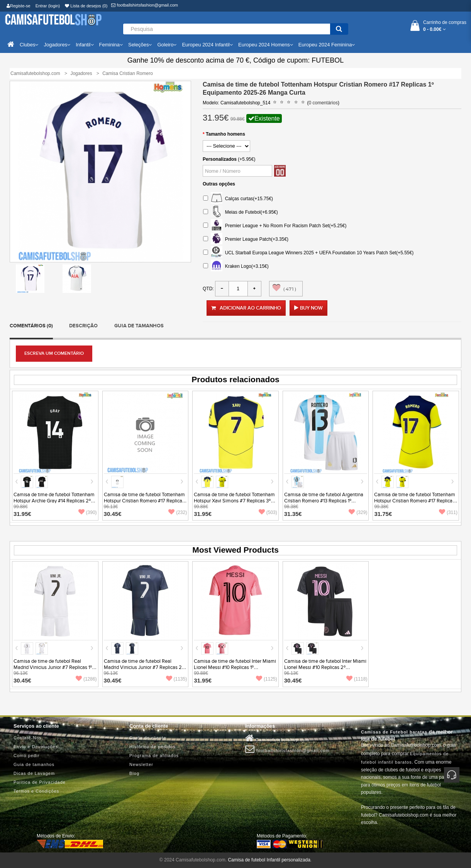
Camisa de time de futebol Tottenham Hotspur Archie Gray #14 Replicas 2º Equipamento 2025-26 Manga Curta (54, 501)
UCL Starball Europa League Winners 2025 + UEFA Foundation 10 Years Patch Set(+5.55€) (308, 253)
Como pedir (26, 756)
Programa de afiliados (154, 756)
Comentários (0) (31, 326)
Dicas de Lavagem (34, 773)
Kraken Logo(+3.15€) (236, 266)
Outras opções (219, 184)
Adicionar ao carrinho (246, 308)
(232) (178, 512)
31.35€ (293, 514)
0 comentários (323, 103)
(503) (268, 512)
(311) (448, 512)
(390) (88, 512)
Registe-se (19, 6)
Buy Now (311, 308)
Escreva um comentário (54, 353)
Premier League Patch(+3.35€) (246, 239)
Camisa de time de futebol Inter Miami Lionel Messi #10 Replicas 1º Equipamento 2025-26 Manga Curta (235, 667)
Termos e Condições (36, 791)
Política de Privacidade (40, 782)
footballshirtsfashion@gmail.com (145, 5)
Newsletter (141, 764)
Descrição (83, 326)
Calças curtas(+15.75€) (238, 199)
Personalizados (220, 159)
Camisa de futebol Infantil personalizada (269, 860)
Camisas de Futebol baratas (394, 732)
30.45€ (113, 514)
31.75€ (383, 514)
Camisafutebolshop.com (277, 738)
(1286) (86, 679)
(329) (358, 512)
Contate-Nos (28, 738)
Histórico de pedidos (152, 747)
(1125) (267, 679)
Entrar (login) (48, 6)
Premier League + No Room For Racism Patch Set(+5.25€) (275, 226)
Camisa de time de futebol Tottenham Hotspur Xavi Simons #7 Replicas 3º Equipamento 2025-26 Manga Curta (234, 501)
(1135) (177, 679)
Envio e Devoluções (36, 747)
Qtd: (208, 289)
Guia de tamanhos (139, 326)
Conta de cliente (148, 738)
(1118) (357, 679)
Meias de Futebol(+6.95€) (241, 212)
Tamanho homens (225, 134)
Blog (134, 773)
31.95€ (22, 514)
